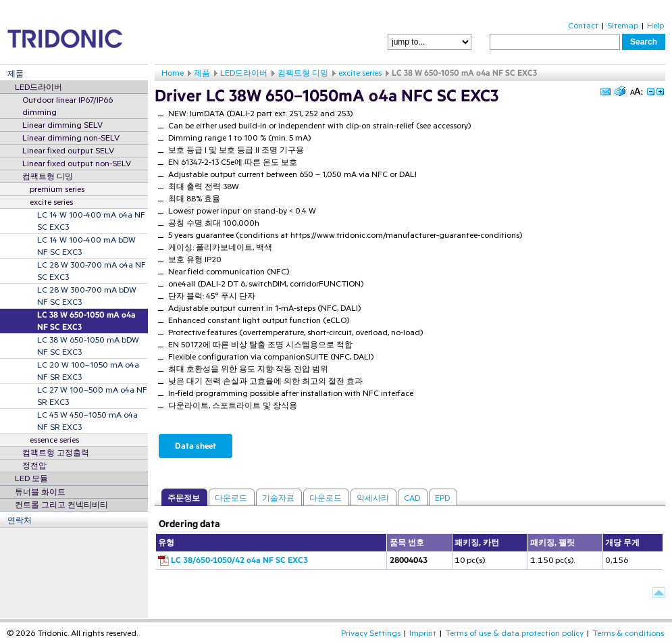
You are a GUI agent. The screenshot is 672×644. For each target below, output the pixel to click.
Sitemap (623, 26)
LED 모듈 (31, 478)
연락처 (20, 520)
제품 (16, 74)
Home (173, 73)
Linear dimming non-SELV (71, 138)
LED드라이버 (38, 87)
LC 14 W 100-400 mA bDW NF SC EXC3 (86, 246)
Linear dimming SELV (62, 125)
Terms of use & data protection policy (514, 633)
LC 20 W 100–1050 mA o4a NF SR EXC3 (88, 371)
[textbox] (555, 42)
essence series (54, 440)
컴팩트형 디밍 (48, 176)
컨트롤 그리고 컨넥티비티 (61, 505)
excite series (51, 202)
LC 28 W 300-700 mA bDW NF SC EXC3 (87, 296)
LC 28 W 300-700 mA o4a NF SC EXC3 (92, 271)
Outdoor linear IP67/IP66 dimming (68, 106)
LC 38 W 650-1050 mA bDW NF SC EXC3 (88, 346)
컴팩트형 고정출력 (56, 453)
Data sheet (196, 446)
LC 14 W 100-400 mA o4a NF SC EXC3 (91, 221)
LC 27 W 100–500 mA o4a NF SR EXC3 (92, 396)
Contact (583, 26)
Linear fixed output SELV (68, 151)
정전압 (34, 466)
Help (655, 26)
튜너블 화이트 (40, 492)
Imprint (423, 633)
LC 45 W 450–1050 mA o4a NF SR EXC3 (87, 421)
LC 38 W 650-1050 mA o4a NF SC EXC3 (86, 321)
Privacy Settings (371, 633)
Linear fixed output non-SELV (77, 164)
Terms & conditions (628, 633)
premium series (57, 189)
